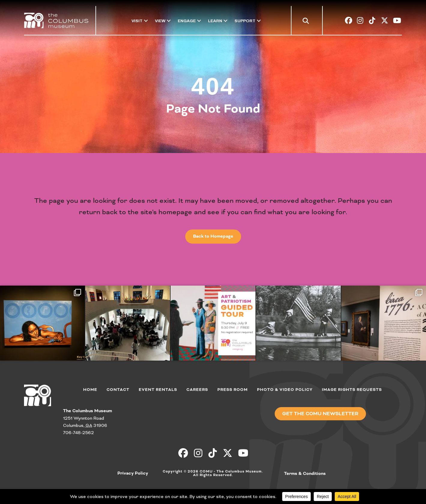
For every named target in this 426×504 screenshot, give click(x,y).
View (160, 21)
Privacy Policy (133, 473)
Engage (187, 21)
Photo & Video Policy (285, 390)
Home (90, 390)
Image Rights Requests (352, 390)
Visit (137, 21)
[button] (307, 22)
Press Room (233, 390)
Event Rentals (158, 390)
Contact (118, 390)
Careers (197, 390)
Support (245, 21)
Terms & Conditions (305, 474)
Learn (215, 21)
